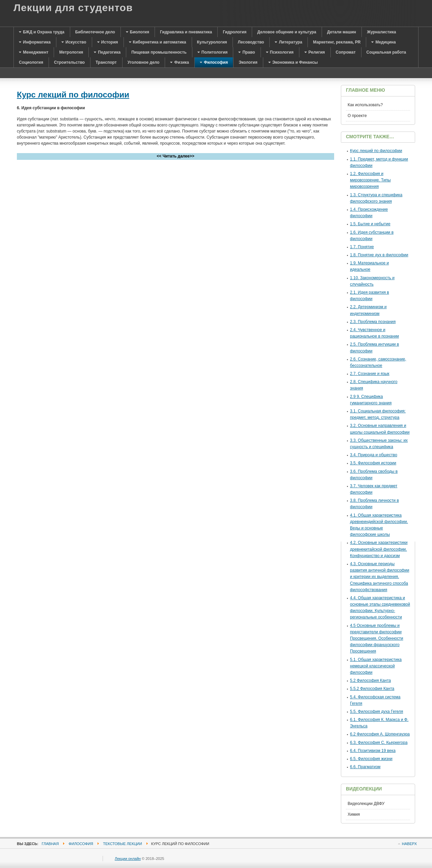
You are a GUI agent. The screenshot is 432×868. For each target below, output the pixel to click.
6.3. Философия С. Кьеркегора (379, 743)
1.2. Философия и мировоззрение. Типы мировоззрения (370, 180)
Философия (81, 844)
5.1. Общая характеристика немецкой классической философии (376, 666)
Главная (50, 844)
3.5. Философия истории (373, 463)
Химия (354, 814)
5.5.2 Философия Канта (372, 689)
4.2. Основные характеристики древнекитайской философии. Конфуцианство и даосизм (379, 549)
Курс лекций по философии (73, 95)
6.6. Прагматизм (365, 767)
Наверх (409, 844)
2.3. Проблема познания (373, 322)
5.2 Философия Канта (370, 681)
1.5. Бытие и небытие (370, 224)
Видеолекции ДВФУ (366, 804)
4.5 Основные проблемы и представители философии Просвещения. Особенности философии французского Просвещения (376, 639)
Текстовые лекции (122, 844)
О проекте (357, 116)
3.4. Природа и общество (374, 455)
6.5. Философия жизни (371, 759)
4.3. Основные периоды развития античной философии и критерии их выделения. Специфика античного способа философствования (380, 577)
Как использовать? (365, 105)
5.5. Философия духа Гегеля (376, 712)
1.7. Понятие (362, 247)
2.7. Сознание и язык (370, 374)
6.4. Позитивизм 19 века (373, 751)
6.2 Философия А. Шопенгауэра (380, 734)
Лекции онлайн (128, 859)
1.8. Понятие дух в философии (379, 255)
